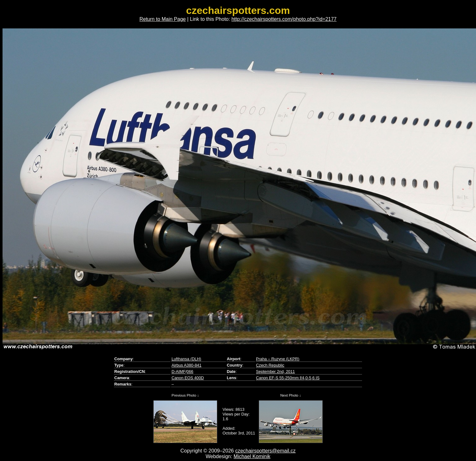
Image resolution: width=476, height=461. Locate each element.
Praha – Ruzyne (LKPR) (278, 359)
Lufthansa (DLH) (186, 359)
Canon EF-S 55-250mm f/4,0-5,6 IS (288, 378)
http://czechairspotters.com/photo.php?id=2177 (284, 19)
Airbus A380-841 (186, 365)
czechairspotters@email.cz (265, 451)
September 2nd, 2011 (275, 371)
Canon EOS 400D (187, 378)
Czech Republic (270, 365)
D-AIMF (178, 371)
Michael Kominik (252, 456)
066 (190, 371)
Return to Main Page (163, 19)
